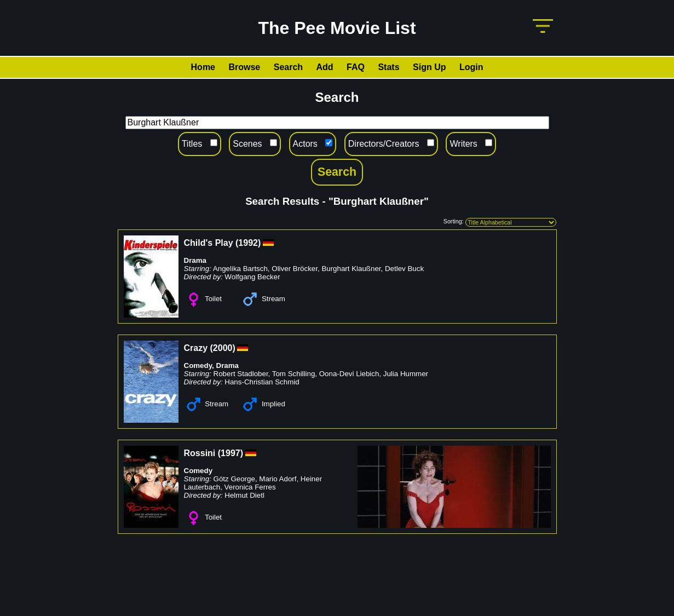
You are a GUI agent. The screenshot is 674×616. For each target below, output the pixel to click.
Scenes (247, 144)
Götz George (234, 479)
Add (325, 67)
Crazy (196, 348)
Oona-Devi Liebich (349, 374)
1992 (248, 243)
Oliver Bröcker (295, 269)
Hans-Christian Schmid (262, 382)
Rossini (200, 453)
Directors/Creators (384, 144)
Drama (195, 260)
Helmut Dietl (244, 495)
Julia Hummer (406, 374)
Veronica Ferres (250, 487)
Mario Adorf (278, 479)
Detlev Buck (404, 269)
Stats (388, 67)
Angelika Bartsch (240, 269)
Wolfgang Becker (252, 277)
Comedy (198, 365)
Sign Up (429, 67)
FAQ (356, 67)
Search (288, 67)
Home (203, 67)
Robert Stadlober (241, 374)
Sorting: (454, 221)
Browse (244, 67)
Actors (305, 144)
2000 (223, 348)
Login (471, 67)
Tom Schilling (294, 374)
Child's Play (209, 243)
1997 (231, 453)
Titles (192, 144)
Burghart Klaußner (351, 269)
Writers (463, 144)
